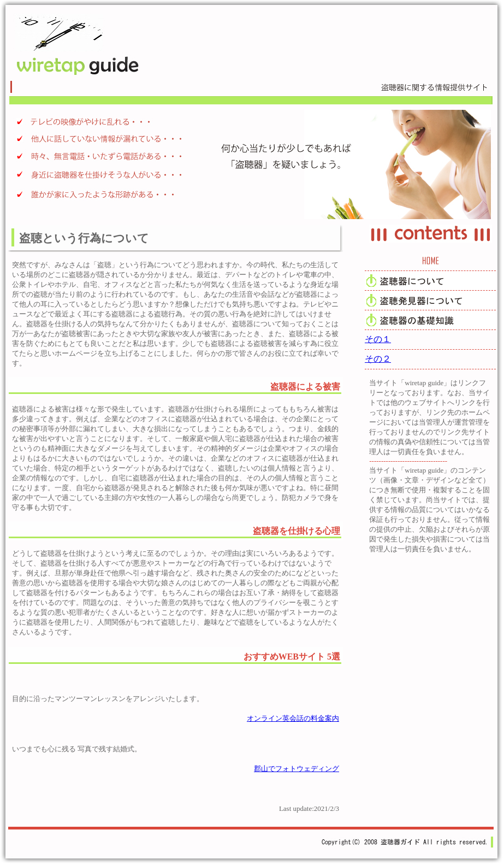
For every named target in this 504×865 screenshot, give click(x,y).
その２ (378, 359)
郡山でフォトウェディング (297, 769)
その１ (378, 339)
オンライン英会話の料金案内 (293, 718)
